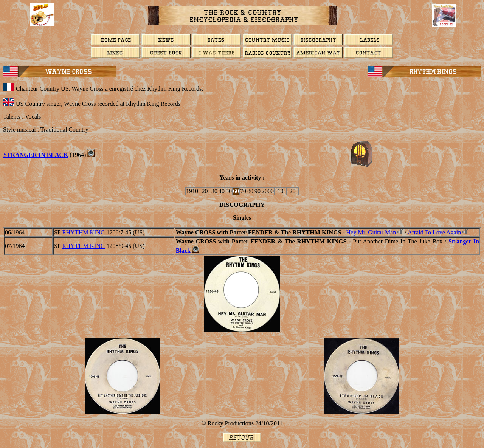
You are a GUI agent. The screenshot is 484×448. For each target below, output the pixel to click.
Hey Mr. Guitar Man (371, 232)
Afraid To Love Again (434, 232)
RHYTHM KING (83, 232)
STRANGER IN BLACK (36, 155)
